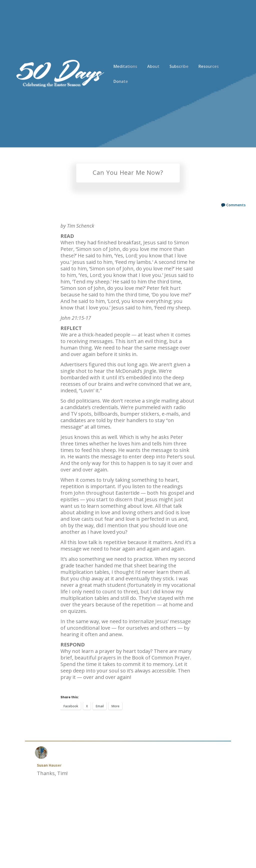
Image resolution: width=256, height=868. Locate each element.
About (153, 66)
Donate (121, 81)
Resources (209, 66)
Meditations (125, 66)
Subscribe (179, 66)
